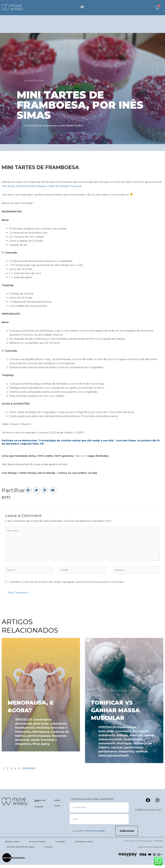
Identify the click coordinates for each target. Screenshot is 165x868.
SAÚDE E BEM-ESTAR (30, 694)
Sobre (57, 803)
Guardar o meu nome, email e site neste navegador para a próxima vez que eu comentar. (67, 585)
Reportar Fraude (12, 845)
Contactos (48, 850)
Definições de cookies (84, 845)
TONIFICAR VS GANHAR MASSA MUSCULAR (115, 714)
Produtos (39, 810)
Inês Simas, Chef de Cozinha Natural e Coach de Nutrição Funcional (45, 186)
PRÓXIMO (29, 772)
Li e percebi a (89, 834)
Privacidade (60, 845)
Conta (57, 809)
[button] (82, 7)
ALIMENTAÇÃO (34, 81)
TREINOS (135, 694)
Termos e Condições (37, 845)
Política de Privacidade (95, 834)
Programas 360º (40, 804)
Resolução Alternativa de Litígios (20, 850)
